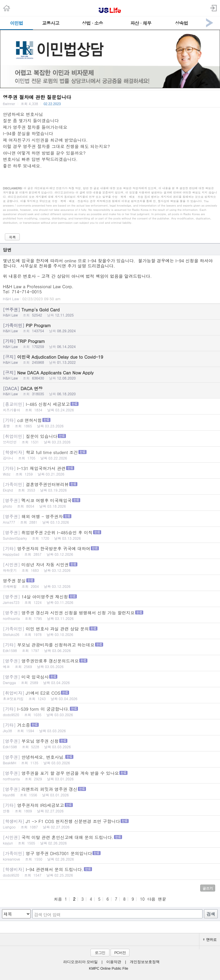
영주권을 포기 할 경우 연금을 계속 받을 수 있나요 (110, 776)
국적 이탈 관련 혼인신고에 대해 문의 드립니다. (110, 840)
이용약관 (114, 962)
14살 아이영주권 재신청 (110, 599)
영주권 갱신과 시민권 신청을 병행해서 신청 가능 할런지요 (110, 615)
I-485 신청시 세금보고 (110, 407)
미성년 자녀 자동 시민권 (110, 567)
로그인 (100, 953)
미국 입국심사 (110, 679)
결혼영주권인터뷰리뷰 (110, 487)
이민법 (16, 23)
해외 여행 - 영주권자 (110, 519)
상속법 (181, 23)
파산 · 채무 (141, 23)
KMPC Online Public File (109, 969)
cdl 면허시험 (110, 423)
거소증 (110, 727)
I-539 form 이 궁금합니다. (110, 711)
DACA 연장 (110, 391)
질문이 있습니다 (110, 439)
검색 (211, 914)
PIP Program (110, 328)
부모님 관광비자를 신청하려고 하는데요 (110, 647)
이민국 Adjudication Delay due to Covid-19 (110, 359)
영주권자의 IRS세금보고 (110, 808)
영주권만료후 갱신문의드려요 (110, 663)
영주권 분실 (110, 583)
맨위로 (210, 939)
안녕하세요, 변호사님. (110, 760)
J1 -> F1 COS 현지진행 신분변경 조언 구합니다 (110, 824)
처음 (58, 899)
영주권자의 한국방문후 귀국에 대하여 (110, 551)
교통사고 (51, 23)
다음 (151, 899)
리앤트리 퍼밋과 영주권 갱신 (110, 792)
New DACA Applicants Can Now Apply (110, 375)
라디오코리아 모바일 (80, 962)
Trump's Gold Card (110, 312)
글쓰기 (208, 888)
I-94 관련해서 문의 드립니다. (110, 872)
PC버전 (120, 953)
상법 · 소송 (92, 23)
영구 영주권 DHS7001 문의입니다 (110, 856)
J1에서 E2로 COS (110, 695)
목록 (12, 237)
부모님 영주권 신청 (110, 744)
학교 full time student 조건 (110, 455)
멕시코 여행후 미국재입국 (110, 503)
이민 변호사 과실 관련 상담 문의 (110, 631)
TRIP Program (110, 343)
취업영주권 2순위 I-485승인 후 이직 (110, 535)
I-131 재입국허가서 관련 (110, 471)
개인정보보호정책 (145, 962)
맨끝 (162, 899)
